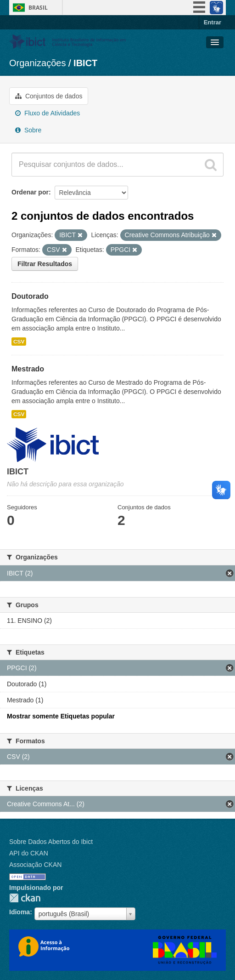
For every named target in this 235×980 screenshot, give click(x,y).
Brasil (38, 8)
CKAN (25, 898)
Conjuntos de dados (49, 96)
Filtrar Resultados (45, 264)
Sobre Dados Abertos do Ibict (51, 842)
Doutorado (30, 296)
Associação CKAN (35, 865)
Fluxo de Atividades (48, 113)
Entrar (213, 22)
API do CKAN (29, 853)
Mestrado (28, 369)
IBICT (85, 63)
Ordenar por (30, 192)
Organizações (37, 63)
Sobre (28, 130)
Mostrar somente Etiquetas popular (61, 716)
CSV (19, 342)
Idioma (20, 912)
